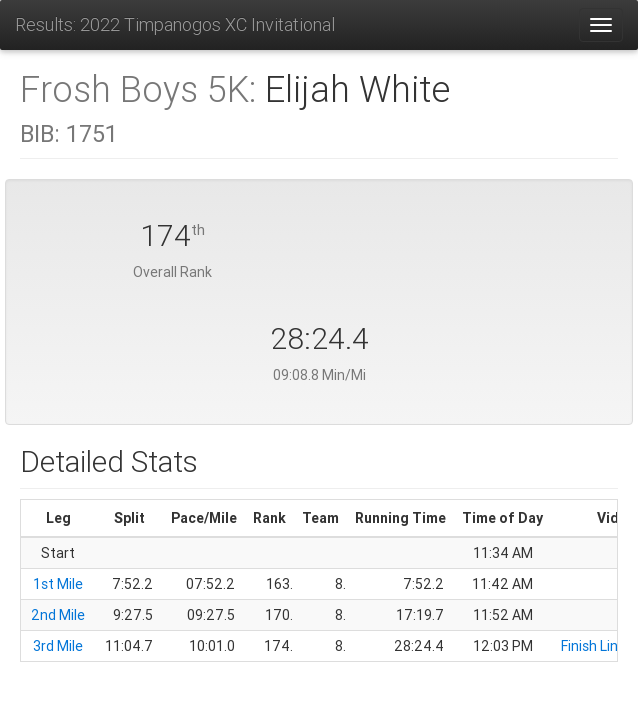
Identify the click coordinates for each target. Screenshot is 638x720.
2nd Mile (58, 615)
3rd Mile (58, 646)
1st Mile (58, 584)
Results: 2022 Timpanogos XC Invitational (175, 24)
